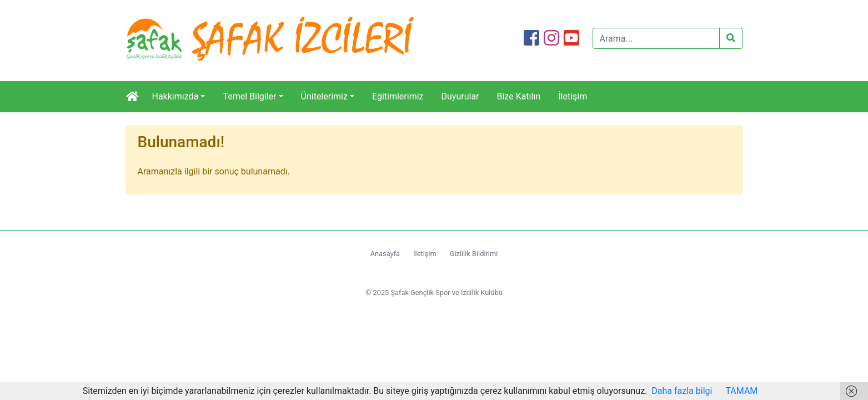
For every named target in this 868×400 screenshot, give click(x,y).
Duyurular (460, 96)
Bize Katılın (519, 96)
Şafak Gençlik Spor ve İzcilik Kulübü (446, 292)
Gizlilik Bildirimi (474, 254)
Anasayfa (385, 254)
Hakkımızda (175, 96)
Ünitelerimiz (324, 96)
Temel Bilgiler (249, 96)
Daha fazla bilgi (682, 391)
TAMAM (741, 391)
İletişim (573, 96)
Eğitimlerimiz (398, 96)
